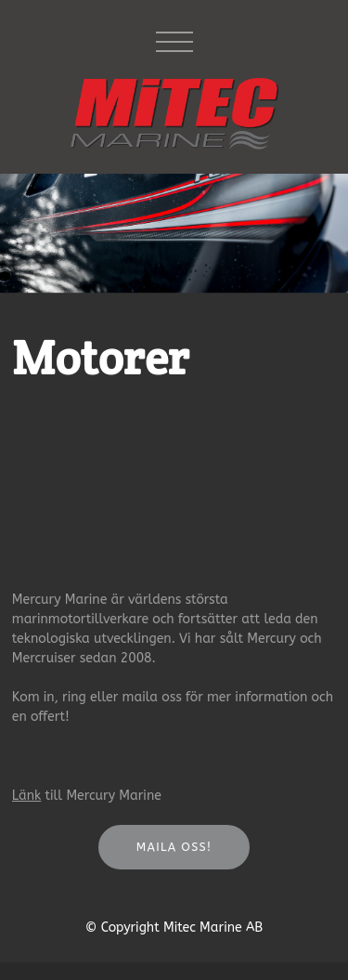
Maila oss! (174, 847)
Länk (26, 796)
